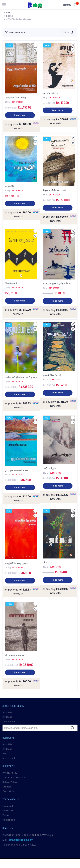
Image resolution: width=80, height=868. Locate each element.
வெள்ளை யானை (14, 655)
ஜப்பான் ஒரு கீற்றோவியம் (57, 284)
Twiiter (6, 815)
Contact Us (8, 791)
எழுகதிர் (9, 186)
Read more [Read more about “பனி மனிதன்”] (57, 486)
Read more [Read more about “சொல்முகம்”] (20, 301)
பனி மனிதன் (49, 468)
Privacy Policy (10, 773)
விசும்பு (46, 563)
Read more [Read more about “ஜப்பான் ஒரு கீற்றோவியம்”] (57, 301)
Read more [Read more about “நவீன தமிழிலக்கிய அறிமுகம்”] (20, 394)
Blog (5, 754)
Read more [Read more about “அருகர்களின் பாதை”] (20, 115)
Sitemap (7, 787)
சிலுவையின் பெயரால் (54, 190)
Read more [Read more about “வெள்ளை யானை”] (20, 672)
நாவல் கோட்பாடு (52, 375)
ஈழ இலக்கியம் (50, 93)
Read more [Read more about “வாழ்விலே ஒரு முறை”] (20, 581)
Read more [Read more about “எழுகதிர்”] (20, 203)
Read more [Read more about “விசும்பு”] (57, 580)
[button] (35, 50)
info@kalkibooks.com (21, 840)
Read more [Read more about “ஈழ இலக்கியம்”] (57, 110)
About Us (7, 712)
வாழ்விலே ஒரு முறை (17, 563)
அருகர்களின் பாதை (16, 98)
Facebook (8, 806)
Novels (10, 16)
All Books (7, 717)
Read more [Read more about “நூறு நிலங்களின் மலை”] (20, 487)
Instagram (8, 811)
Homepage (9, 820)
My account (9, 722)
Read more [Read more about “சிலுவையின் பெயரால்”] (57, 208)
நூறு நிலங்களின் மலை (17, 470)
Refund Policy (10, 782)
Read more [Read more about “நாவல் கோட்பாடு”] (57, 393)
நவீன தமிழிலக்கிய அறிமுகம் (21, 377)
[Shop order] (73, 32)
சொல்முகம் (11, 283)
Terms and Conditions (14, 777)
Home (9, 13)
